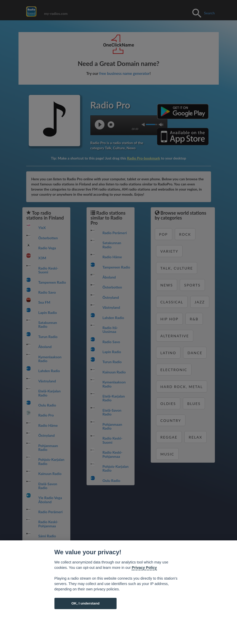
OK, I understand (86, 603)
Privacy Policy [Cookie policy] (144, 568)
